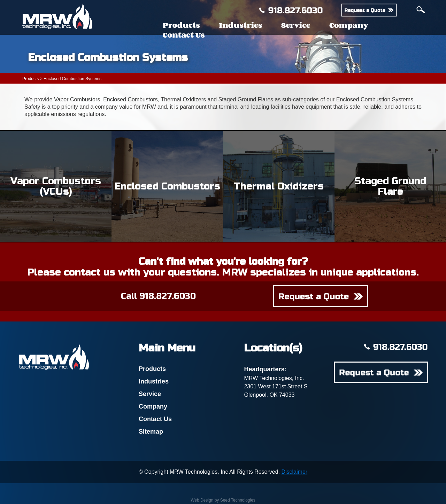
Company (349, 25)
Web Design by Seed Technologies (223, 500)
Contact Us (183, 35)
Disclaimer (294, 472)
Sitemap (151, 432)
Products (181, 25)
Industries (240, 25)
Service (296, 25)
